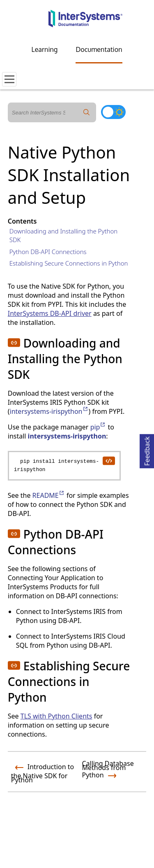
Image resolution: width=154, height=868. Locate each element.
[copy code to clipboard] (108, 460)
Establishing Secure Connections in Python (69, 263)
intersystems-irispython (49, 411)
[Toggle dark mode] (113, 112)
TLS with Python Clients (56, 716)
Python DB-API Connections (48, 252)
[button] (14, 343)
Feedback (147, 450)
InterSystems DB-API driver (50, 313)
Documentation (99, 49)
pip (98, 427)
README (49, 495)
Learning (45, 49)
